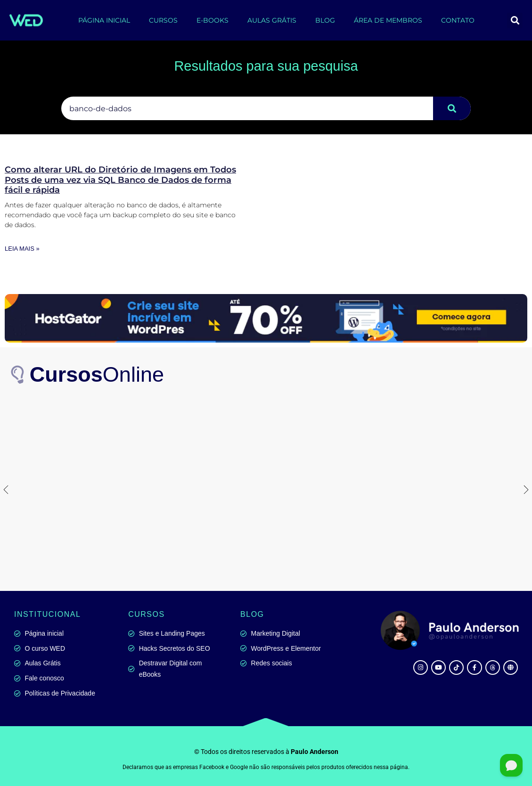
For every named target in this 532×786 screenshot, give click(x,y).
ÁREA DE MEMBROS (388, 20)
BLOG (325, 20)
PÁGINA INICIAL (104, 20)
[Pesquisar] (452, 108)
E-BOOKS (213, 20)
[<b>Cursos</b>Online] (19, 375)
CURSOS (163, 20)
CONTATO (458, 20)
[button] (515, 20)
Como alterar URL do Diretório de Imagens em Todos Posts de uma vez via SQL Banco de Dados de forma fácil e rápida (120, 180)
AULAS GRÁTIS (272, 20)
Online (97, 374)
